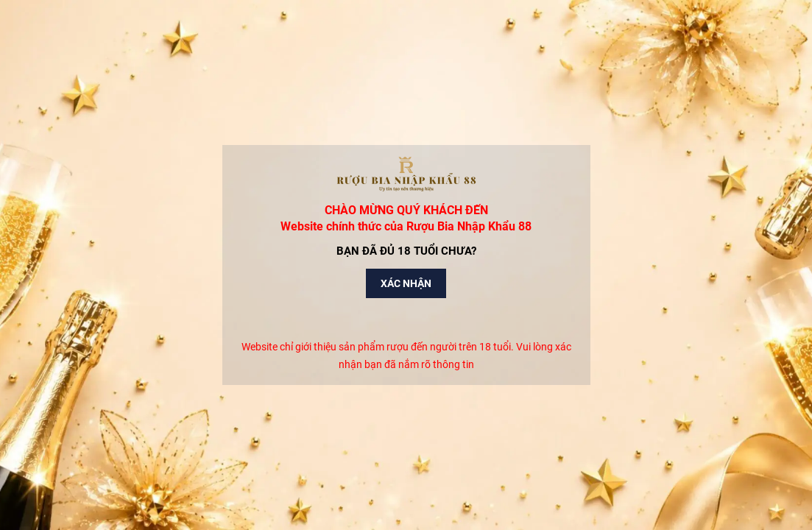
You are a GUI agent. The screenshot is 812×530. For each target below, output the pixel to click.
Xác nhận (406, 283)
